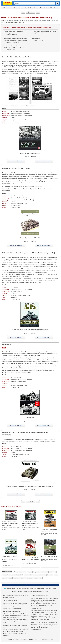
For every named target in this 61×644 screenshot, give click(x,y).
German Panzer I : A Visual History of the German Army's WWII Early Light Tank (30, 524)
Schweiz (16, 578)
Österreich (50, 575)
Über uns (18, 589)
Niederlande (42, 575)
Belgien (29, 572)
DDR (46, 572)
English (17, 639)
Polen (56, 575)
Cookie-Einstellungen (23, 591)
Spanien (22, 578)
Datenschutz (48, 589)
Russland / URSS (7, 578)
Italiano (37, 639)
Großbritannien (14, 575)
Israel (26, 575)
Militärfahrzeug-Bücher (20, 572)
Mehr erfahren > (54, 8)
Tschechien (29, 578)
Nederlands (44, 639)
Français (30, 639)
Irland (21, 575)
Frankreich (5, 575)
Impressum (46, 591)
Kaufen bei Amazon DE (44, 161)
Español (23, 639)
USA (41, 578)
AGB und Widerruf (39, 589)
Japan (36, 575)
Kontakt (27, 589)
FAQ (31, 589)
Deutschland (53, 572)
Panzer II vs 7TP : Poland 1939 (49, 557)
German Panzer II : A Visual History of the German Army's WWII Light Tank (10, 524)
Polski (51, 639)
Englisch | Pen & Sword (15, 40)
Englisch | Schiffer (16, 48)
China (42, 572)
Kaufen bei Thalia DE (16, 161)
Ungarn (36, 578)
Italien (31, 575)
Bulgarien (36, 572)
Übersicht (30, 12)
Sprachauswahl (10, 589)
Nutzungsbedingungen (36, 591)
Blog (23, 589)
